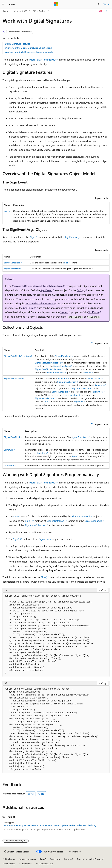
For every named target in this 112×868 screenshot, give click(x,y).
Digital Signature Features (17, 44)
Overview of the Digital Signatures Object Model (28, 48)
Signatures (98, 392)
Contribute (55, 859)
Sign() (28, 521)
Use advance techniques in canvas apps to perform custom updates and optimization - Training (49, 825)
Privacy (68, 859)
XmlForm (28, 308)
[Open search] (98, 4)
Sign (6, 211)
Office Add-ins (39, 11)
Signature (63, 378)
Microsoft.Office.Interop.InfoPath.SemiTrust (37, 286)
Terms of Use (9, 864)
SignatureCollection (13, 378)
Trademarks (24, 864)
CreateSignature (70, 395)
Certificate (9, 466)
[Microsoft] (56, 4)
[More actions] (107, 11)
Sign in (106, 4)
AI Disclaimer (9, 859)
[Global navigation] (3, 4)
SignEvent (46, 290)
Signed (64, 312)
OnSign (81, 290)
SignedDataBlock (12, 263)
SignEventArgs (72, 237)
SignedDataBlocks (56, 373)
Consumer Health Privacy (89, 859)
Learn (6, 11)
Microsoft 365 (20, 11)
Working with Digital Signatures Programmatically (29, 52)
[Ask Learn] (101, 11)
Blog (42, 859)
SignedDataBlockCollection (17, 356)
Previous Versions (27, 859)
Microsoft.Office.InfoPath (43, 60)
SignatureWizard (12, 269)
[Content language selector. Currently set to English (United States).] (17, 852)
